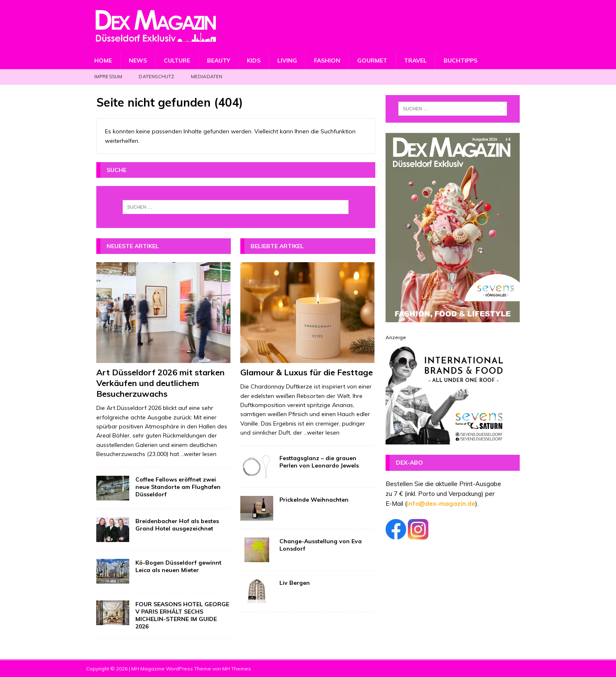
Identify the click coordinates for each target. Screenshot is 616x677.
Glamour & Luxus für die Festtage (307, 372)
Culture (177, 60)
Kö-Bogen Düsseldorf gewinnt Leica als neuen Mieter (178, 566)
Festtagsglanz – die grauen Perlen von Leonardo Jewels (319, 462)
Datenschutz (156, 77)
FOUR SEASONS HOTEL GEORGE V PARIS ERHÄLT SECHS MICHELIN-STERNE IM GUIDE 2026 (182, 615)
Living (287, 60)
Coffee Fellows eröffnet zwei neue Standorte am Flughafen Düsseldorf (178, 487)
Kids (254, 60)
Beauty (219, 60)
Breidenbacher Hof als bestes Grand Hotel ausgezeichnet (177, 525)
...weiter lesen (199, 454)
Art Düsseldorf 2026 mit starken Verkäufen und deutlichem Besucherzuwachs (160, 383)
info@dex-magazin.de (441, 504)
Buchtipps (460, 60)
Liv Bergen (295, 583)
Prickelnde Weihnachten (314, 500)
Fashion (327, 60)
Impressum (108, 77)
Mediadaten (207, 77)
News (138, 60)
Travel (415, 60)
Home (103, 60)
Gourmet (372, 60)
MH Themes (237, 669)
